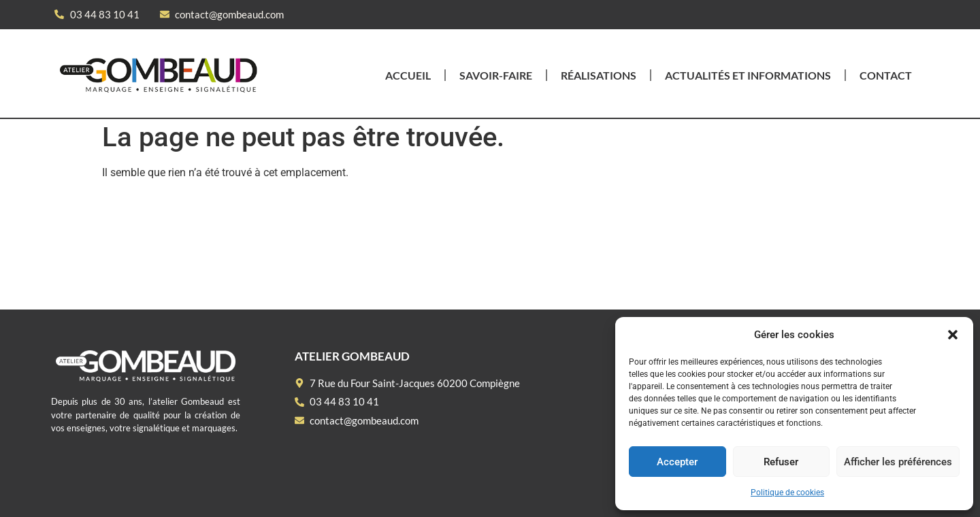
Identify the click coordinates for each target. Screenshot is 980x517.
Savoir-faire (496, 75)
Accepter (677, 462)
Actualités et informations (748, 75)
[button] (953, 335)
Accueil (408, 75)
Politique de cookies (787, 493)
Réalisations (599, 75)
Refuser (781, 462)
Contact (886, 75)
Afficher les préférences (898, 462)
